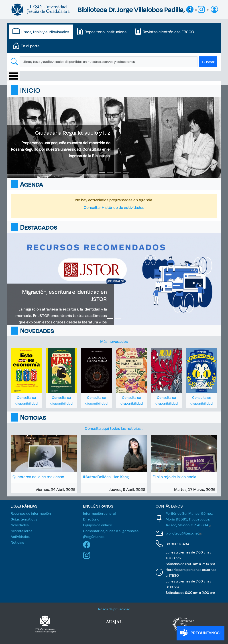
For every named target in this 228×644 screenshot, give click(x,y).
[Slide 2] (110, 172)
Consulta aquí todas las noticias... (114, 428)
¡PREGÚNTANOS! (201, 633)
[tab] (41, 32)
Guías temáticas (24, 519)
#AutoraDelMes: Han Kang (106, 477)
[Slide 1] (102, 172)
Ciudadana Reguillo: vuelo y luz (73, 132)
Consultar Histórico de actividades (114, 207)
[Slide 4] (126, 172)
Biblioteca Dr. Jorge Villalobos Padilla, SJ (135, 9)
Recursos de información (31, 513)
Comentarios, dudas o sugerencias (111, 531)
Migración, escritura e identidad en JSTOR (64, 295)
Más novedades (114, 341)
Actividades (20, 536)
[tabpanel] (114, 62)
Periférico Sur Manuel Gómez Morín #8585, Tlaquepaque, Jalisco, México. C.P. (189, 519)
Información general (99, 513)
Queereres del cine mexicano (38, 477)
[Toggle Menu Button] (13, 76)
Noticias (17, 542)
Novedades (20, 525)
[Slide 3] (118, 172)
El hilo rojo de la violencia (174, 477)
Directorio (91, 519)
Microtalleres (21, 531)
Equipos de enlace (98, 525)
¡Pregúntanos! (94, 536)
